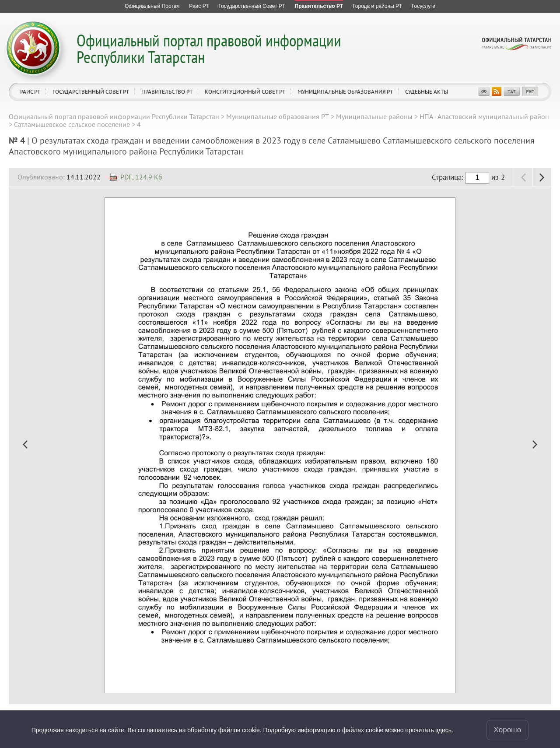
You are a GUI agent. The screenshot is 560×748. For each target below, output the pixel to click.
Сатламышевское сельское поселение (72, 124)
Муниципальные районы (374, 116)
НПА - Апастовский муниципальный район (484, 116)
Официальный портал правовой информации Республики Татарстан (209, 48)
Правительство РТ (167, 92)
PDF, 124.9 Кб (141, 177)
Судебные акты (427, 92)
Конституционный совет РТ (245, 92)
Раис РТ (30, 92)
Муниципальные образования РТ (345, 92)
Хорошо (508, 730)
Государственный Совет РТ (91, 92)
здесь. (444, 730)
